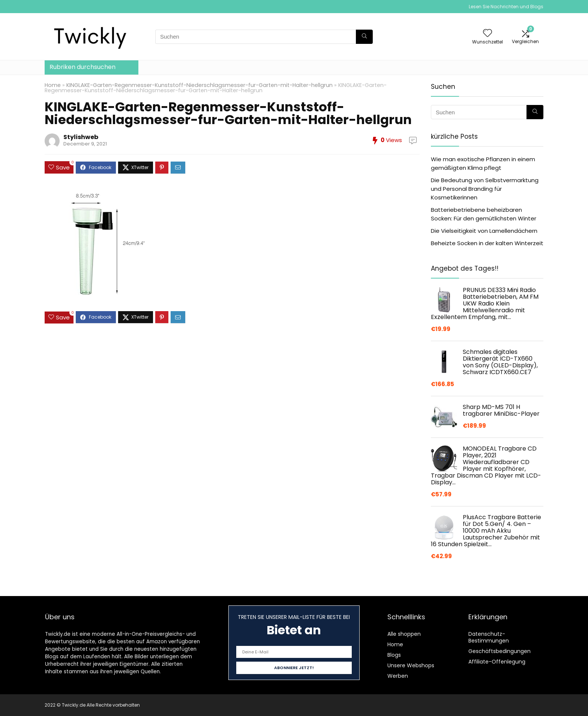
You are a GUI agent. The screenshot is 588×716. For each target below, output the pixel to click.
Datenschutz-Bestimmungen (489, 637)
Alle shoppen (404, 634)
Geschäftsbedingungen (499, 651)
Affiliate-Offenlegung (497, 662)
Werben (398, 676)
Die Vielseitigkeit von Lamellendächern (484, 231)
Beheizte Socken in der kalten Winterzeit (487, 243)
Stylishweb (81, 137)
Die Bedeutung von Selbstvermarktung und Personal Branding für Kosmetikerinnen (485, 189)
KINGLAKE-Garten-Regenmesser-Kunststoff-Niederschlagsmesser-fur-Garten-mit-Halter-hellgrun (199, 85)
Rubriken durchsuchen (82, 67)
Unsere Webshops (411, 665)
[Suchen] (364, 37)
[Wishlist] (487, 34)
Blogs (394, 655)
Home (53, 85)
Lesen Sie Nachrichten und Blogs (506, 7)
